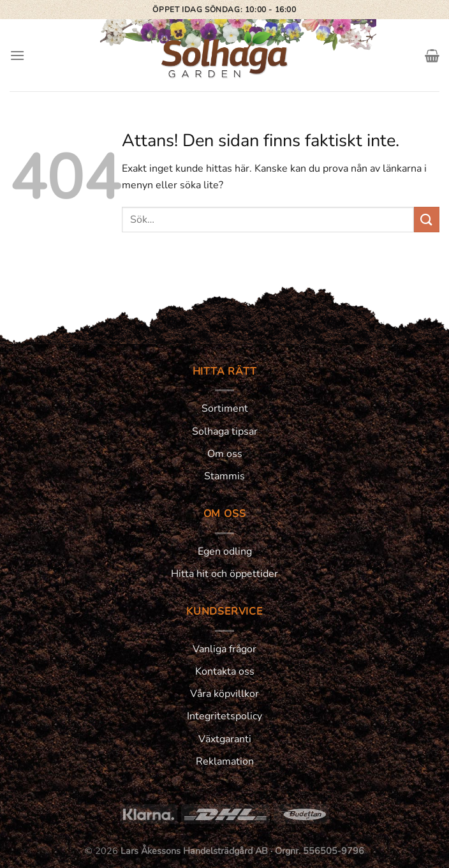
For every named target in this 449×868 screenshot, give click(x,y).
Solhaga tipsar (225, 431)
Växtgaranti (225, 739)
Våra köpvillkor (224, 694)
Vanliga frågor (224, 649)
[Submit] (427, 219)
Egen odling (225, 551)
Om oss (225, 454)
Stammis (224, 476)
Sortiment (225, 408)
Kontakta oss (225, 671)
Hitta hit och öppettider (224, 574)
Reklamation (225, 761)
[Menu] (17, 55)
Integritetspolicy (224, 716)
